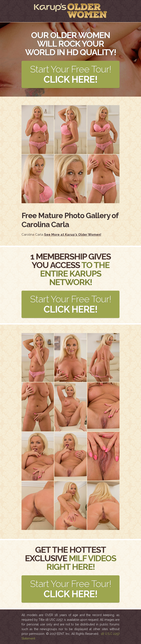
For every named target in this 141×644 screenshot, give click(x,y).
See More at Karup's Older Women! (73, 235)
